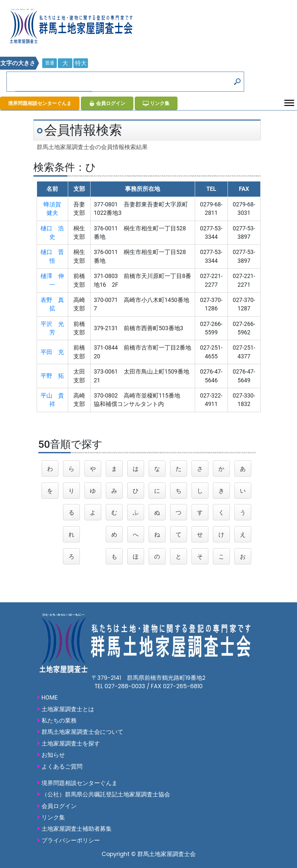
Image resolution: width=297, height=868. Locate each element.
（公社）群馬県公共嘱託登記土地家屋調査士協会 (106, 794)
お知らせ (53, 755)
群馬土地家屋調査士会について (82, 732)
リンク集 (156, 103)
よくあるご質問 (62, 767)
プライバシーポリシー (71, 840)
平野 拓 (52, 376)
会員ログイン (107, 103)
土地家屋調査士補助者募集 (77, 829)
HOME (50, 698)
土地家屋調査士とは (68, 709)
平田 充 (52, 352)
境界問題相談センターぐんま (40, 103)
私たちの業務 (59, 721)
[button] (289, 102)
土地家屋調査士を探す (71, 744)
